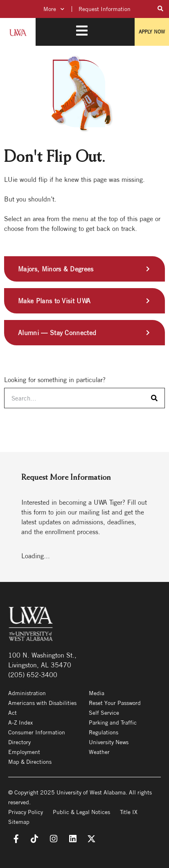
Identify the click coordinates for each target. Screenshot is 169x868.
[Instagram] (53, 839)
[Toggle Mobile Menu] (82, 31)
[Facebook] (15, 839)
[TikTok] (34, 839)
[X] (91, 839)
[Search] (154, 398)
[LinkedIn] (72, 839)
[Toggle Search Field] (160, 9)
